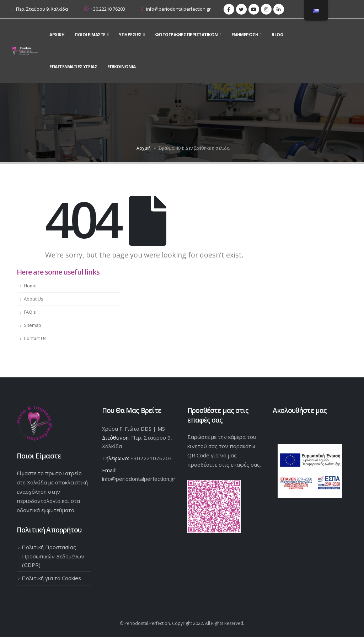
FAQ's (30, 312)
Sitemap (33, 325)
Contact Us (35, 338)
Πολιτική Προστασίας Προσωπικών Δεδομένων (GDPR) (53, 556)
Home (30, 286)
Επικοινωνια (122, 67)
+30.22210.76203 (105, 9)
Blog (277, 35)
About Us (34, 299)
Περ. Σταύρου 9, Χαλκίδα (42, 9)
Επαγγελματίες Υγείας (73, 67)
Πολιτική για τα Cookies (51, 578)
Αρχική (144, 148)
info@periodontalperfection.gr (176, 9)
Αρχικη (57, 35)
